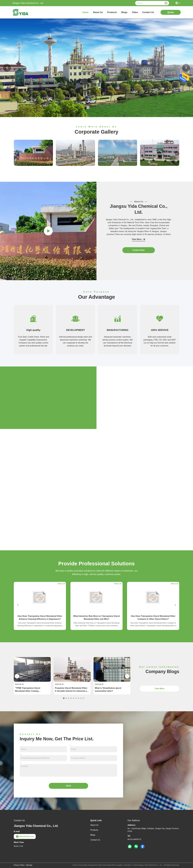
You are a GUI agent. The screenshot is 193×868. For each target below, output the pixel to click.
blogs (124, 12)
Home (85, 12)
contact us (148, 12)
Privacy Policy (19, 865)
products (112, 12)
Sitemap (29, 865)
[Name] (166, 3)
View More (139, 239)
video (135, 12)
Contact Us (95, 840)
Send (68, 786)
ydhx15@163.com (25, 836)
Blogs (93, 835)
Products (94, 830)
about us (98, 12)
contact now (139, 250)
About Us (94, 825)
